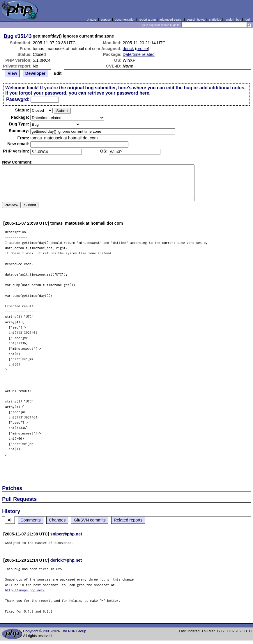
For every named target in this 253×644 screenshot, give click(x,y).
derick (128, 49)
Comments (31, 520)
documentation (125, 19)
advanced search (171, 19)
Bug (9, 36)
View (12, 73)
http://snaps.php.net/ (25, 590)
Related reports (128, 520)
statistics (215, 19)
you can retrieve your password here (109, 93)
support (106, 19)
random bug (233, 19)
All (10, 520)
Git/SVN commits (90, 520)
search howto (196, 19)
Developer (36, 73)
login (248, 19)
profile (142, 49)
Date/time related (139, 54)
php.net (92, 19)
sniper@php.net (66, 534)
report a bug (147, 19)
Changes (57, 520)
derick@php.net (66, 560)
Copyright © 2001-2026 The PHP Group (55, 631)
